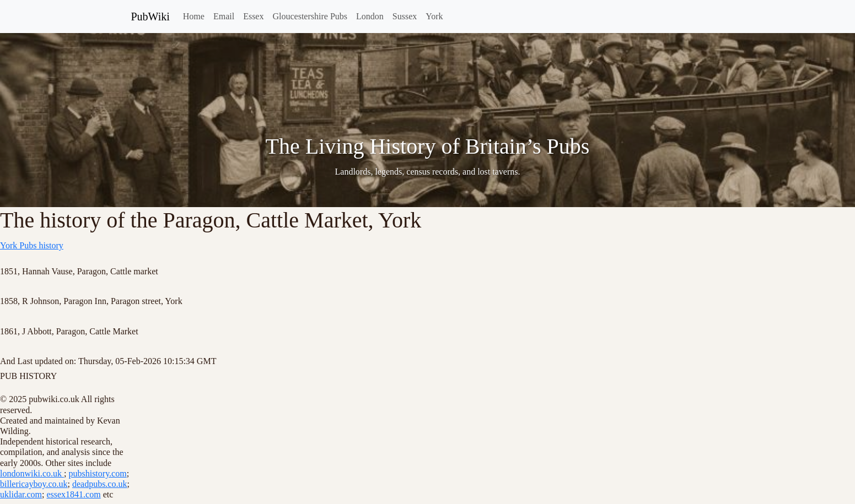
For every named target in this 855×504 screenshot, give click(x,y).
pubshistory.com (97, 473)
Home (194, 16)
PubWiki (150, 17)
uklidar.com (21, 494)
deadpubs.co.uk (100, 484)
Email (224, 16)
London (370, 16)
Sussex (405, 16)
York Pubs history (32, 245)
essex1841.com (73, 494)
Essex (253, 16)
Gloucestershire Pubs (310, 16)
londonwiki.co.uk (32, 473)
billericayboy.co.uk (34, 484)
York (434, 16)
